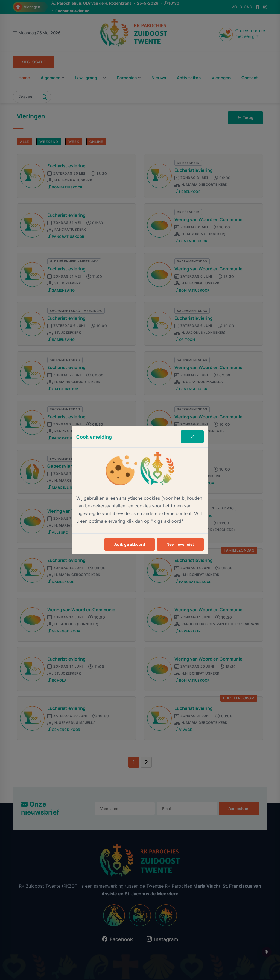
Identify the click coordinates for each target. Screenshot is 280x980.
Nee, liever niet (180, 544)
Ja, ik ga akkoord (130, 544)
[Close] (192, 437)
